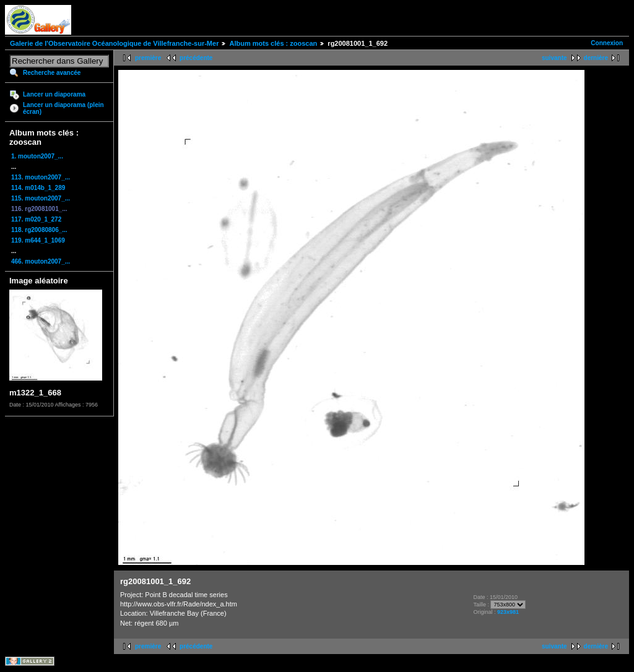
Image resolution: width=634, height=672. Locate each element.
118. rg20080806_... (39, 230)
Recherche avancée (52, 73)
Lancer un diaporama (54, 94)
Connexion (607, 43)
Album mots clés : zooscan (273, 43)
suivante (554, 58)
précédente (196, 58)
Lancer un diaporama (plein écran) (63, 108)
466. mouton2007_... (41, 261)
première (148, 58)
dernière (596, 58)
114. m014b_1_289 (38, 188)
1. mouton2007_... (37, 156)
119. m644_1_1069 (38, 240)
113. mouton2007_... (41, 177)
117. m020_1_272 (36, 219)
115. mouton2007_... (41, 198)
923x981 (508, 612)
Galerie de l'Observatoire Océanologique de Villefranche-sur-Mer (114, 43)
